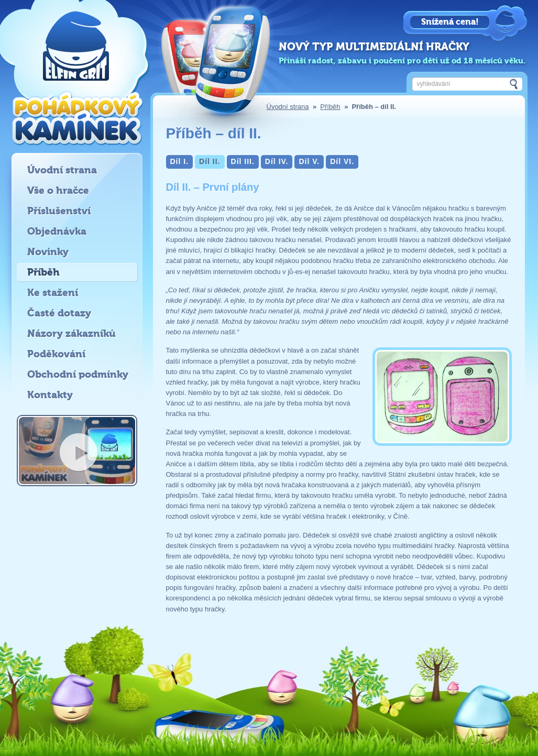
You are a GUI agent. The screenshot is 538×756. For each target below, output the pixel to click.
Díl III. (243, 161)
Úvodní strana (288, 107)
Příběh (330, 107)
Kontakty (50, 395)
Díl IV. (277, 161)
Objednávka (57, 231)
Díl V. (309, 161)
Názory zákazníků (72, 333)
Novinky (48, 252)
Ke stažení (53, 293)
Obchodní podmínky (78, 374)
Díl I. (180, 161)
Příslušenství (59, 211)
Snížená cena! (450, 22)
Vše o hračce (58, 190)
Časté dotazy (59, 313)
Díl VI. (342, 161)
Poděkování (56, 354)
